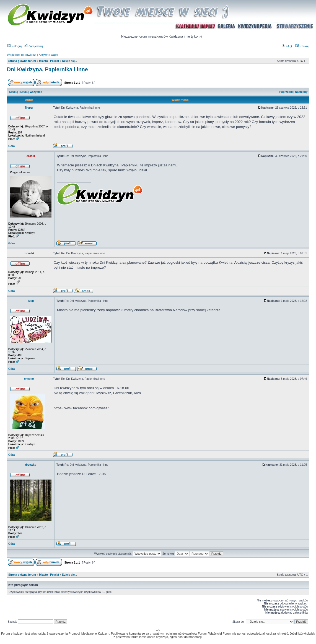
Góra (11, 146)
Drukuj (14, 92)
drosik (31, 156)
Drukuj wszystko (31, 92)
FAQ (287, 46)
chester (29, 379)
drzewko (31, 465)
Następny (301, 92)
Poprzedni (286, 92)
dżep (31, 301)
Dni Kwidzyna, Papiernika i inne (47, 69)
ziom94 (29, 253)
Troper (29, 108)
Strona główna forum (22, 61)
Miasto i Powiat (49, 61)
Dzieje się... (69, 61)
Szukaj (302, 46)
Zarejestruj (33, 46)
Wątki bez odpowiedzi (22, 55)
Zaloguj (15, 46)
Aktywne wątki (48, 55)
